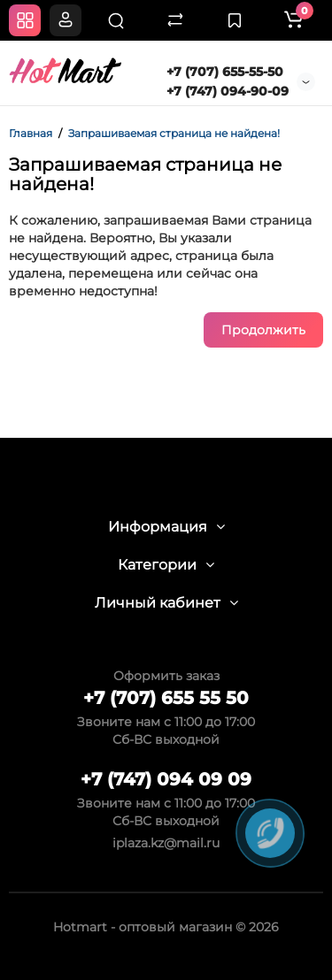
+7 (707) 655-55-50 (225, 72)
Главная (31, 133)
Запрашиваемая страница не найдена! (174, 133)
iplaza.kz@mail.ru (166, 843)
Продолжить (263, 330)
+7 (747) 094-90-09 (228, 91)
